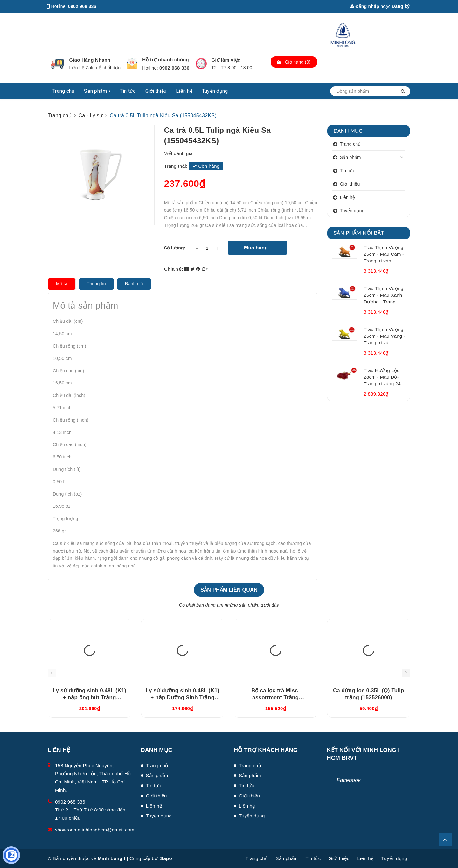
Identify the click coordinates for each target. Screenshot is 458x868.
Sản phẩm (97, 91)
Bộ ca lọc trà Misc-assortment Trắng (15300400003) (276, 698)
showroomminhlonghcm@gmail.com (95, 830)
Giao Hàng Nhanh (90, 60)
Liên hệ (184, 91)
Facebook (349, 780)
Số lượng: (175, 248)
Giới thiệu (156, 91)
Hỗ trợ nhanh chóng (166, 60)
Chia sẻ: (174, 269)
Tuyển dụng (215, 91)
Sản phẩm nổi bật (359, 233)
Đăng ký (401, 6)
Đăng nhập (365, 6)
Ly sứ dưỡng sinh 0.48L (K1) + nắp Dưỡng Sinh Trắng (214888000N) (182, 698)
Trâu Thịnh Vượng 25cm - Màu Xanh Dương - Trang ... (384, 295)
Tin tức (128, 91)
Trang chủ (63, 91)
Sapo (166, 858)
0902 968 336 (82, 6)
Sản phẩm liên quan (229, 590)
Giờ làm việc (226, 60)
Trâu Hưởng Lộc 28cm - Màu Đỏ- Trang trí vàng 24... (384, 377)
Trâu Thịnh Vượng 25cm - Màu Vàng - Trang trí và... (385, 336)
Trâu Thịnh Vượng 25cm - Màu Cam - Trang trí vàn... (384, 254)
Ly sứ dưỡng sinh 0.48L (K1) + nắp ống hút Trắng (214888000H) (90, 698)
